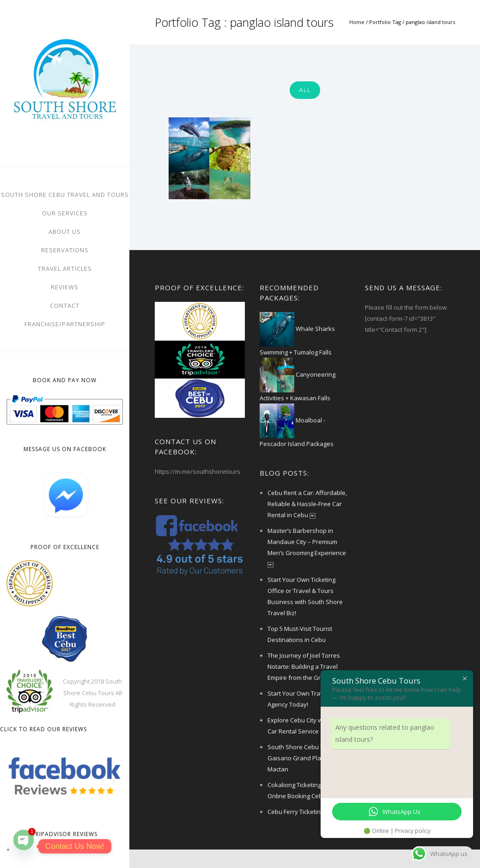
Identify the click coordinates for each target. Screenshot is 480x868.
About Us (65, 232)
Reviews (65, 287)
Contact (65, 306)
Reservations (65, 250)
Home (357, 22)
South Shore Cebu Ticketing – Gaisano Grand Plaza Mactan (308, 758)
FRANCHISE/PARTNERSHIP (65, 324)
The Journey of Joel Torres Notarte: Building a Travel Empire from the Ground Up (306, 666)
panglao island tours (430, 22)
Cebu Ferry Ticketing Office (305, 812)
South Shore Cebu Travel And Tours (65, 195)
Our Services (65, 213)
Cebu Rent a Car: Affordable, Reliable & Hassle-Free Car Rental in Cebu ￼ (307, 504)
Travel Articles (65, 269)
